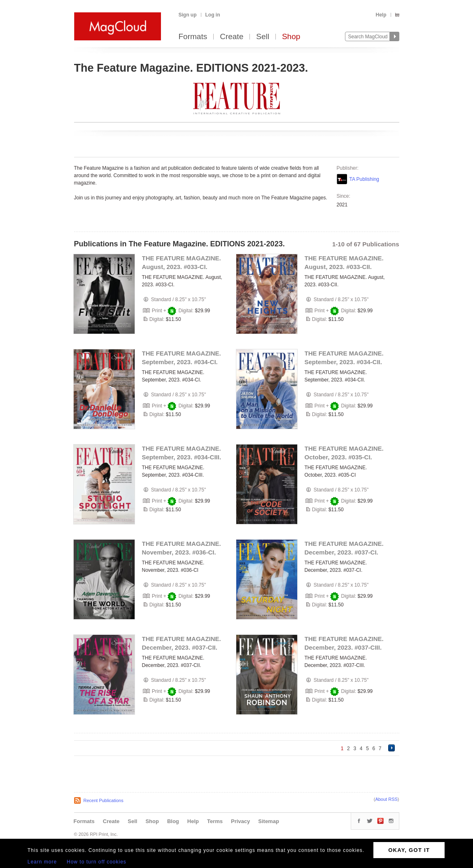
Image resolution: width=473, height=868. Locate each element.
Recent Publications (104, 800)
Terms (215, 821)
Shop (291, 37)
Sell (263, 37)
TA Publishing (365, 179)
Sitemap (269, 821)
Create (232, 37)
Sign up (188, 15)
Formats (193, 37)
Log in (213, 15)
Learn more (42, 862)
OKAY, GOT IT (409, 850)
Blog (173, 821)
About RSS (386, 799)
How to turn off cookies (97, 862)
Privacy (240, 821)
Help (381, 15)
